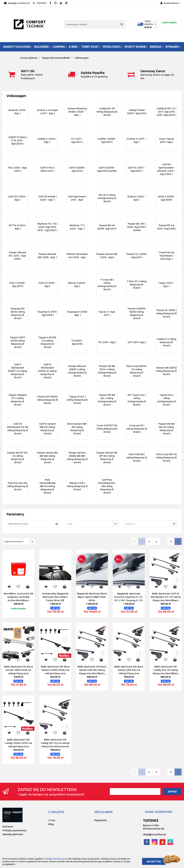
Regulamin (101, 820)
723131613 (40, 3)
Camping (60, 47)
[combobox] (92, 524)
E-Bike (74, 47)
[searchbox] (146, 524)
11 (171, 542)
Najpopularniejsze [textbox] (14, 541)
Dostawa (8, 826)
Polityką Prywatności (55, 859)
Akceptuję (154, 861)
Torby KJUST (91, 47)
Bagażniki (43, 47)
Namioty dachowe (18, 47)
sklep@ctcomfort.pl (17, 3)
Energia (157, 47)
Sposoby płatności (13, 834)
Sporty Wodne (136, 47)
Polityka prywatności (14, 830)
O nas (52, 820)
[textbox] (89, 524)
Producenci (113, 47)
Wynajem (173, 47)
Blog (51, 824)
